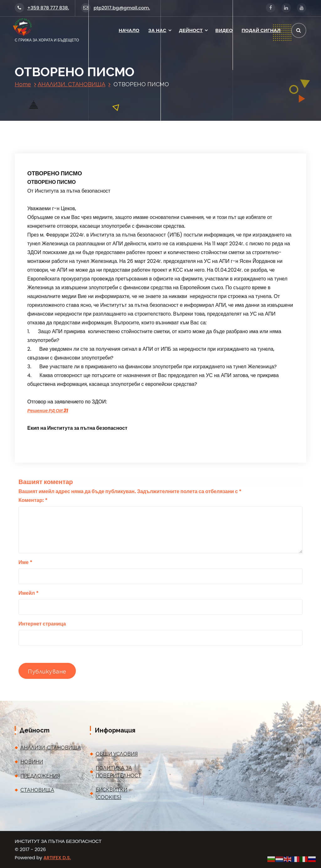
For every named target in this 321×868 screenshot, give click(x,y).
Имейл (29, 593)
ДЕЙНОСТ (191, 30)
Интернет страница (42, 624)
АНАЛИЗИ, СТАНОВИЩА (71, 84)
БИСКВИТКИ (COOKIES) (111, 793)
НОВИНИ (32, 762)
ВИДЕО (224, 30)
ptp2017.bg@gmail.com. (116, 8)
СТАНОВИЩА (37, 790)
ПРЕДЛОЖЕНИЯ (40, 776)
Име (25, 562)
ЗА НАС (157, 30)
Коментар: (33, 500)
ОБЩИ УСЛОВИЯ (117, 754)
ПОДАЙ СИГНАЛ (261, 30)
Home (23, 84)
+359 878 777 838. (42, 8)
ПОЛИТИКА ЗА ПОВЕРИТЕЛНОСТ (118, 772)
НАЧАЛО (129, 30)
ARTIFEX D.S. (57, 857)
